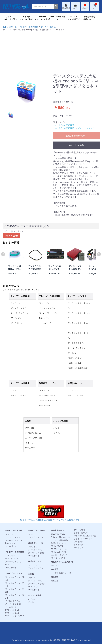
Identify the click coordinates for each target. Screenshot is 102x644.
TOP (5, 27)
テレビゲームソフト (14, 573)
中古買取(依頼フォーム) (61, 573)
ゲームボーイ (17, 323)
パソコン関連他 (35, 595)
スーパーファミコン (20, 313)
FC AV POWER (57, 546)
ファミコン (16, 303)
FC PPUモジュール (59, 549)
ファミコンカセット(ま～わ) (79, 336)
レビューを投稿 (11, 236)
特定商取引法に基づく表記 (85, 536)
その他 (57, 433)
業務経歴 (55, 581)
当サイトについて (81, 533)
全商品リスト (79, 548)
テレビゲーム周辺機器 (29, 27)
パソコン (58, 428)
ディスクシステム (48, 27)
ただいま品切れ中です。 (76, 136)
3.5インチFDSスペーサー (61, 537)
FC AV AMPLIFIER (58, 552)
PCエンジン (16, 318)
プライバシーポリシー (83, 539)
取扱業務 (55, 577)
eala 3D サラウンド (59, 555)
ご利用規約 (78, 542)
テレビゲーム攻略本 (37, 530)
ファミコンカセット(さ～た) (79, 316)
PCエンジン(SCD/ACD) (78, 368)
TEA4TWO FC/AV (58, 534)
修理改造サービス (36, 543)
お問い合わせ (79, 530)
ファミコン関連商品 (59, 540)
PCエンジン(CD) (75, 363)
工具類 (31, 574)
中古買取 (55, 569)
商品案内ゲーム (58, 530)
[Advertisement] (51, 54)
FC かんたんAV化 (58, 558)
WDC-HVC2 (56, 566)
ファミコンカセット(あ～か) (79, 306)
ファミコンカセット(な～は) (79, 326)
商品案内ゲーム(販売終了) (62, 562)
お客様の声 (78, 545)
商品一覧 (13, 27)
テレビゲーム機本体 (14, 530)
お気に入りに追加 (76, 145)
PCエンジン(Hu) (75, 358)
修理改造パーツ (35, 561)
